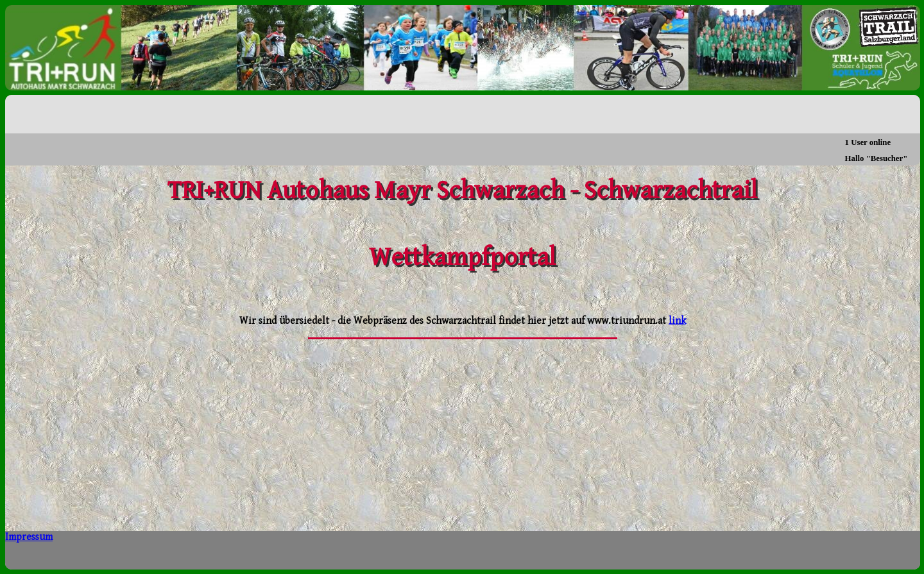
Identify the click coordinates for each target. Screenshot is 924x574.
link (677, 321)
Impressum (29, 537)
